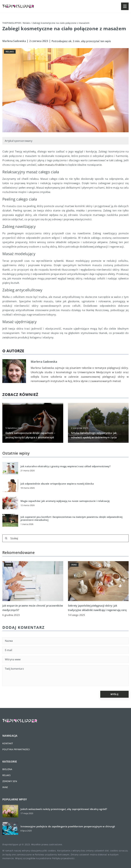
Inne (5, 787)
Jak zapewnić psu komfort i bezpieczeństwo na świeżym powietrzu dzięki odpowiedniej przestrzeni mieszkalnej (72, 519)
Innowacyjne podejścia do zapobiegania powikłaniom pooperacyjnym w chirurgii (68, 826)
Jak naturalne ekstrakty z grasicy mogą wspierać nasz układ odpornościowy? (65, 466)
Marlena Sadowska (14, 41)
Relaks (10, 52)
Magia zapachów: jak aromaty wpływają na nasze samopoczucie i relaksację (65, 501)
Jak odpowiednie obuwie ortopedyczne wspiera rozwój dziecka (57, 484)
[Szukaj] (6, 538)
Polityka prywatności (16, 749)
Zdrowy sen (10, 781)
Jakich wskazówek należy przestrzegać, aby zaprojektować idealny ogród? (64, 809)
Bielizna (7, 769)
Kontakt (8, 743)
